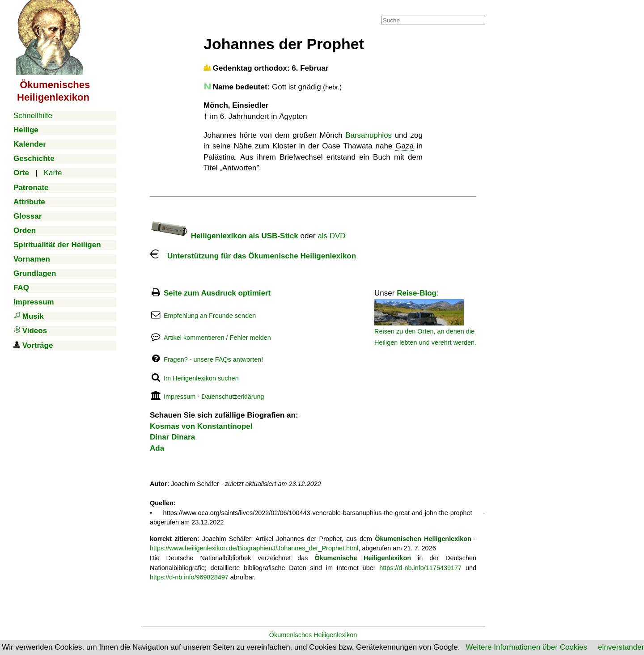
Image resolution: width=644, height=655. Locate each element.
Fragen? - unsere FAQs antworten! (213, 359)
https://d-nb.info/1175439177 (420, 568)
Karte (53, 173)
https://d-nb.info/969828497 (189, 577)
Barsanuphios (369, 135)
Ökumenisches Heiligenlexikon (313, 635)
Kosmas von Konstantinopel (201, 426)
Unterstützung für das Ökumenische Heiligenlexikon (253, 256)
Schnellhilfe (33, 116)
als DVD (331, 236)
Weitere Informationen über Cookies (526, 647)
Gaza (405, 146)
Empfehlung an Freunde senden (210, 316)
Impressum (180, 397)
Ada (157, 448)
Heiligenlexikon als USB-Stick (224, 236)
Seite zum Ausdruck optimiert (217, 293)
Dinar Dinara (172, 437)
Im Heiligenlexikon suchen (201, 378)
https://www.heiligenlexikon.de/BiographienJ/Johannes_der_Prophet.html (254, 548)
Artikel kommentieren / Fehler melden (217, 338)
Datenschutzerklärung (233, 397)
